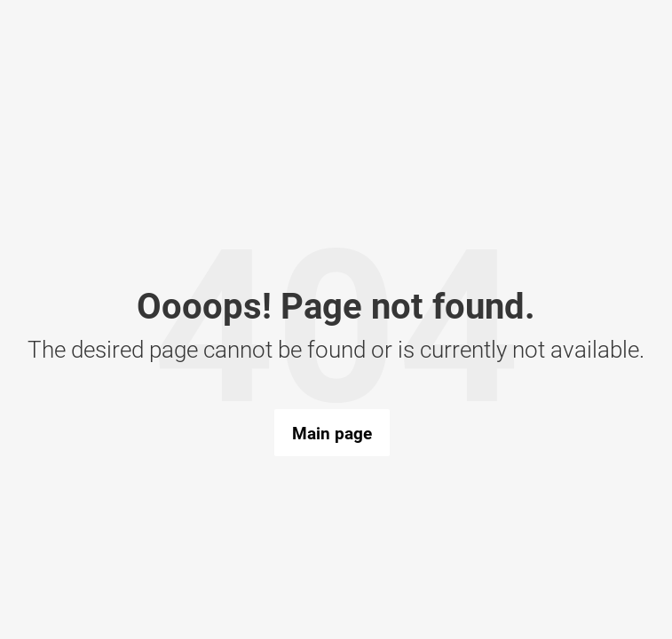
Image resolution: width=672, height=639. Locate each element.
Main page (332, 433)
